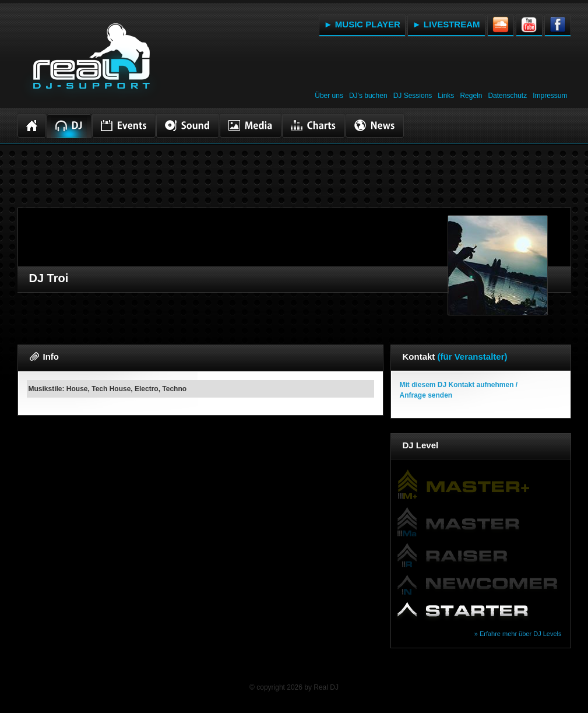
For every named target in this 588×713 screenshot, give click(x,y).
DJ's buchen (368, 96)
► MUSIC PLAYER (362, 24)
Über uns (329, 96)
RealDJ (90, 63)
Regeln (471, 96)
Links (446, 96)
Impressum (550, 96)
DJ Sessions (413, 96)
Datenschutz (507, 96)
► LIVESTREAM (446, 24)
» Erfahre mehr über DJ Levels (518, 634)
